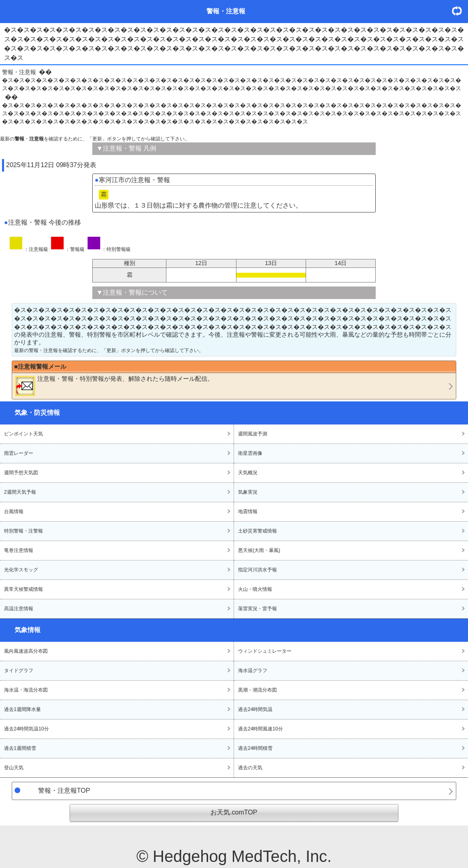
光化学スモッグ (21, 570)
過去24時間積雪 (255, 748)
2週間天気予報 (20, 492)
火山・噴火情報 (255, 589)
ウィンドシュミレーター (265, 651)
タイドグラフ (19, 671)
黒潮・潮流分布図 (257, 690)
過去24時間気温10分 (27, 729)
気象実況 (248, 492)
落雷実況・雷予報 (257, 609)
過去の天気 (250, 768)
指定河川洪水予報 (257, 570)
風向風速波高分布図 (26, 651)
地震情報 (248, 511)
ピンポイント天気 (23, 434)
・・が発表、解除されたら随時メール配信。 (114, 386)
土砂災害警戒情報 (257, 531)
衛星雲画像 (250, 453)
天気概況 (248, 473)
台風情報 (14, 511)
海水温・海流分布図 (26, 690)
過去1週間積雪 (20, 748)
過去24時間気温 (255, 709)
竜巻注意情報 (19, 550)
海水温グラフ (253, 671)
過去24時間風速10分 (261, 729)
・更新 (460, 11)
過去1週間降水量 (22, 709)
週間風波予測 (253, 434)
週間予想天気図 (21, 473)
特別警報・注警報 (23, 531)
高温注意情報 (19, 609)
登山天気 (14, 768)
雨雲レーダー (19, 453)
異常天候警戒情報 (23, 589)
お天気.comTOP (234, 812)
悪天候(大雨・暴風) (259, 550)
